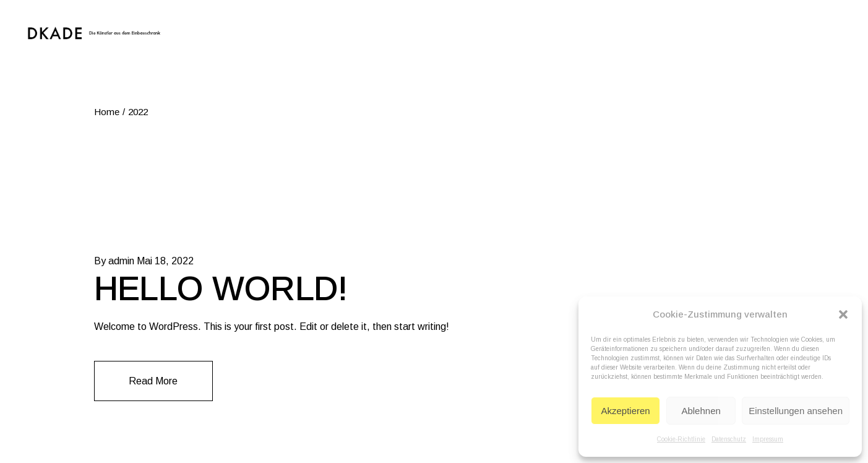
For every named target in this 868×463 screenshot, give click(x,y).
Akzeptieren (625, 411)
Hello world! (221, 288)
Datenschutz (729, 439)
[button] (843, 314)
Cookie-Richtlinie (681, 439)
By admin (114, 261)
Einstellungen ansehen (796, 411)
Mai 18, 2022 (165, 261)
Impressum (768, 439)
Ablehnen (701, 411)
